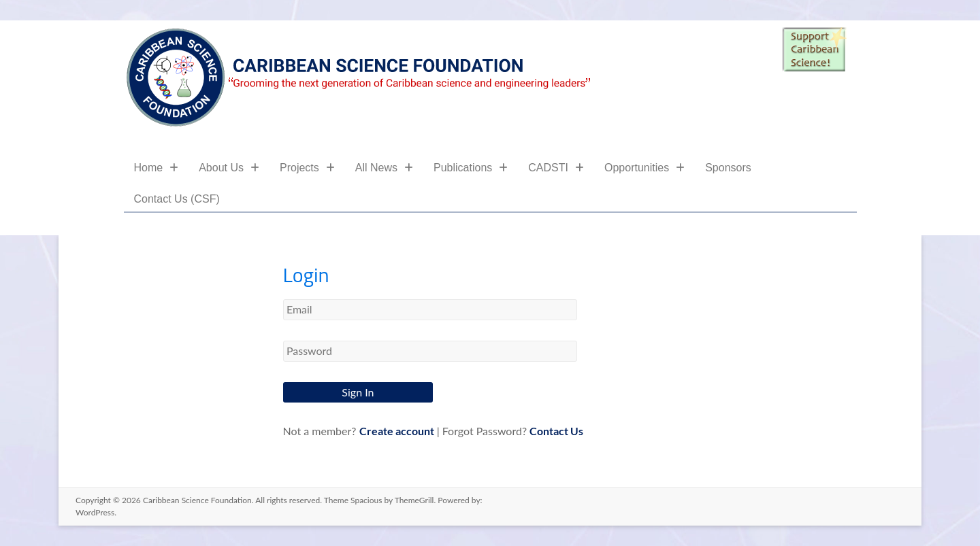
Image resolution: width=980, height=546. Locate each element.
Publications (471, 168)
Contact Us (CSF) (177, 199)
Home (157, 168)
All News (384, 168)
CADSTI (556, 168)
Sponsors (728, 168)
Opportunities (644, 168)
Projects (307, 168)
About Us (229, 168)
